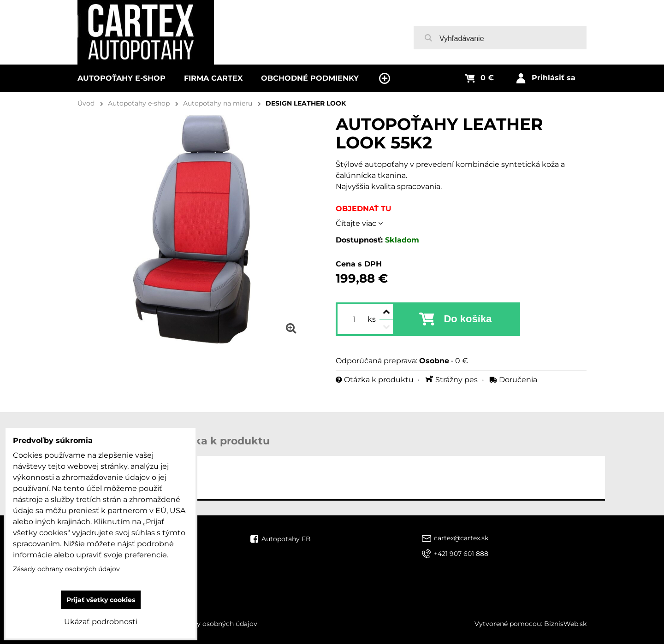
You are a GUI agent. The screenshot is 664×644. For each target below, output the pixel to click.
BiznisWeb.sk (565, 624)
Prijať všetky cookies (101, 600)
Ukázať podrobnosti (101, 622)
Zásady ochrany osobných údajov (204, 624)
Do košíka (468, 319)
